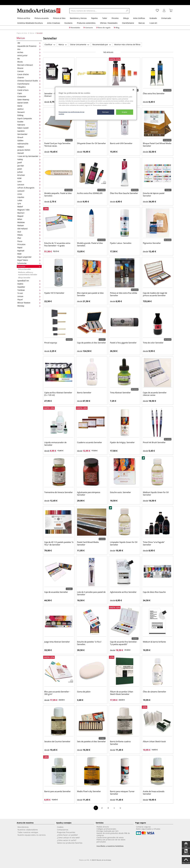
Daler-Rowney (29, 100)
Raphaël (29, 251)
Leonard (29, 191)
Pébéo (29, 235)
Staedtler (29, 287)
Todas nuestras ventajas (28, 832)
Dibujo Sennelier (24, 278)
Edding (29, 115)
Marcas (32, 33)
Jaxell (29, 163)
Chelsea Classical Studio (29, 81)
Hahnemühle (29, 144)
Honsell (29, 153)
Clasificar (50, 45)
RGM (29, 254)
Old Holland (29, 229)
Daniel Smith (29, 103)
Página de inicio (22, 33)
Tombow (29, 290)
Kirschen (29, 175)
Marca (63, 45)
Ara (29, 49)
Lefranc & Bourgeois (29, 188)
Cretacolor (29, 96)
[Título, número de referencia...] (97, 11)
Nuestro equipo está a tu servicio (32, 835)
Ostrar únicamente (80, 45)
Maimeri (29, 213)
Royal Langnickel (29, 257)
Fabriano (29, 125)
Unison (29, 296)
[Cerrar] (133, 90)
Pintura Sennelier (24, 269)
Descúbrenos (23, 827)
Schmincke (29, 263)
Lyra (29, 203)
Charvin (29, 78)
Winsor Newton (29, 303)
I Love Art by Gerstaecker (29, 156)
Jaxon (29, 169)
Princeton (29, 244)
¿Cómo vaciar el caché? (67, 840)
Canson (29, 71)
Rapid (29, 248)
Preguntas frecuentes (66, 832)
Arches (29, 52)
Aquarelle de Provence (29, 46)
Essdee (29, 122)
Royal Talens (29, 260)
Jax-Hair (29, 166)
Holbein (29, 147)
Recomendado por (102, 45)
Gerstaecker (29, 134)
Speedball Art (29, 281)
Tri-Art (29, 293)
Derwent (29, 112)
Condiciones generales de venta (110, 837)
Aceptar (125, 112)
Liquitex (29, 197)
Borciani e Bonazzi (29, 65)
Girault (29, 137)
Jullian (29, 172)
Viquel (29, 300)
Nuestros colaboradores (28, 830)
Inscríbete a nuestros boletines (110, 846)
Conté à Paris (29, 90)
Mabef (29, 207)
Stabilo (29, 284)
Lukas (29, 200)
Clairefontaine (29, 84)
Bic (29, 59)
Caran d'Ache (29, 74)
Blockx (29, 62)
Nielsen (29, 225)
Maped (29, 216)
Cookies (60, 827)
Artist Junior (29, 55)
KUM (29, 178)
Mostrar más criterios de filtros (127, 45)
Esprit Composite (29, 118)
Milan (29, 219)
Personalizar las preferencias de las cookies (72, 113)
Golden (29, 140)
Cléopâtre (29, 87)
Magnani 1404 (29, 210)
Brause (29, 68)
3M (29, 43)
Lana (29, 181)
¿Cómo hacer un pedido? (67, 835)
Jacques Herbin (29, 150)
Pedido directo (103, 827)
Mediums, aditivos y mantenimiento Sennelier (28, 273)
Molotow (29, 222)
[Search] (127, 11)
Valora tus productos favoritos (70, 843)
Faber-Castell (29, 128)
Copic (29, 93)
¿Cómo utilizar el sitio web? (68, 838)
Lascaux (29, 185)
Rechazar (106, 112)
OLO (29, 232)
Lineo (29, 194)
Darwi (29, 106)
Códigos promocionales (106, 829)
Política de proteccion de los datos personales (111, 841)
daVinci (29, 109)
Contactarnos (63, 830)
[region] (96, 103)
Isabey (29, 159)
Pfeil (29, 238)
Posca (29, 241)
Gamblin (29, 131)
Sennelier (29, 266)
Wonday (29, 306)
